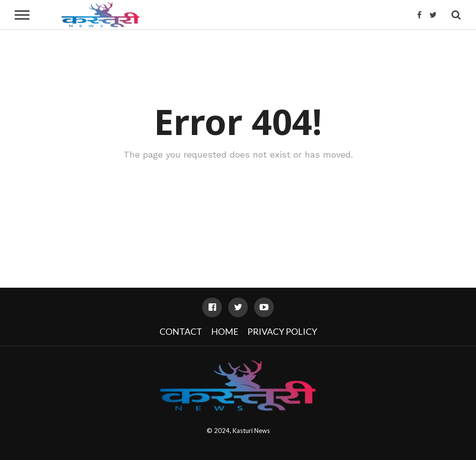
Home (225, 331)
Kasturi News (251, 431)
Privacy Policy (282, 331)
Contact (181, 331)
